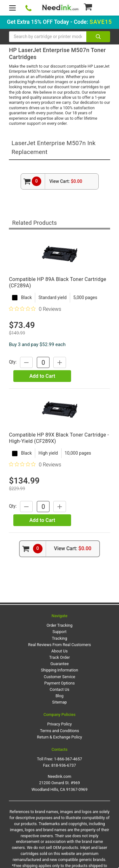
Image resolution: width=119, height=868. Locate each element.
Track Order (60, 657)
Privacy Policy (60, 724)
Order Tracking (60, 625)
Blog (60, 696)
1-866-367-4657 (68, 759)
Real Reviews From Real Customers (60, 645)
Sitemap (59, 702)
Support (59, 632)
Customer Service (60, 677)
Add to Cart (42, 376)
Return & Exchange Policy (59, 737)
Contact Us (60, 689)
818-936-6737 (64, 765)
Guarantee (60, 664)
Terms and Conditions (60, 731)
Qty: (13, 362)
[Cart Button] (97, 7)
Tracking (60, 638)
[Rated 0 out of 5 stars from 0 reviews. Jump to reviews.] (35, 309)
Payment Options (59, 683)
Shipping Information (60, 670)
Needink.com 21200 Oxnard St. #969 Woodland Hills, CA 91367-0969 (60, 783)
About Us (60, 651)
